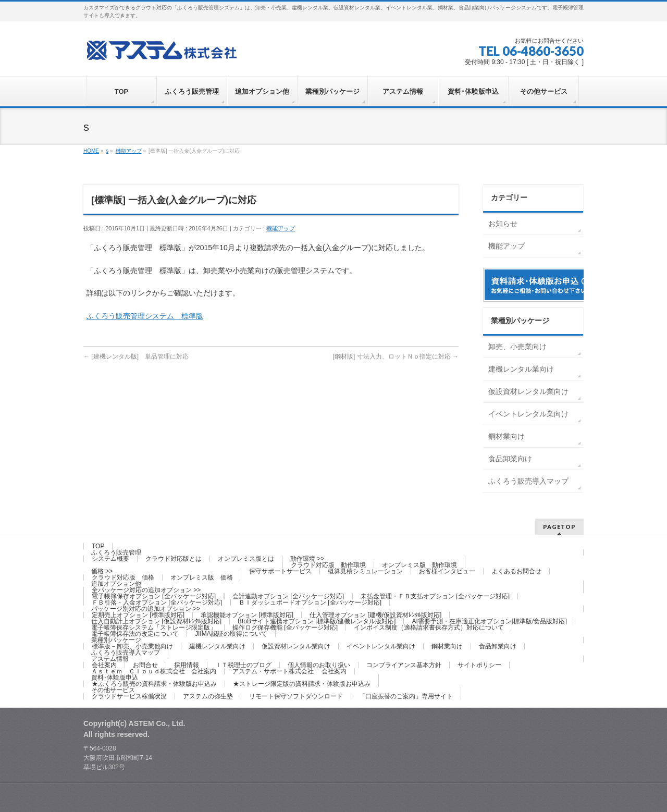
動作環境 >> (307, 559)
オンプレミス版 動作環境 (419, 565)
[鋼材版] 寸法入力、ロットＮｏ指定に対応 (396, 356)
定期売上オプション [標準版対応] (138, 615)
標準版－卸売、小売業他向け (132, 646)
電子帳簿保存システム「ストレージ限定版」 (154, 628)
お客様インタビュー (447, 571)
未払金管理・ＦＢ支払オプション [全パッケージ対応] (435, 596)
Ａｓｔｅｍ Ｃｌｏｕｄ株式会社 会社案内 (154, 671)
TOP (98, 546)
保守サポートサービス (280, 571)
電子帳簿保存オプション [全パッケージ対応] (154, 596)
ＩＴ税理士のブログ (243, 665)
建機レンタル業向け (521, 369)
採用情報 (187, 665)
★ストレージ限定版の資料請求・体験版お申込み (302, 684)
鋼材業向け (507, 436)
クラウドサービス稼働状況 (129, 696)
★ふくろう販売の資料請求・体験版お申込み (154, 684)
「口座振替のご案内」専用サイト (406, 696)
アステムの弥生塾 (208, 696)
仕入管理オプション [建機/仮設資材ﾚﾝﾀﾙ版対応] (375, 615)
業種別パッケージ (116, 640)
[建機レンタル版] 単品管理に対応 (136, 356)
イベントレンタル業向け (528, 414)
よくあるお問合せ (516, 571)
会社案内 (104, 665)
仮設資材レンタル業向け (528, 391)
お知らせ (503, 224)
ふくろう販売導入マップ (528, 481)
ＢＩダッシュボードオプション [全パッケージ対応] (310, 602)
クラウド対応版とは (174, 559)
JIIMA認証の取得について (231, 634)
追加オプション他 (116, 584)
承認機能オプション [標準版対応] (247, 615)
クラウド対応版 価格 (123, 577)
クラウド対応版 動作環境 (328, 565)
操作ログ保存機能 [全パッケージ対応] (285, 628)
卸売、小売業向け (517, 347)
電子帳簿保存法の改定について (135, 634)
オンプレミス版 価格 (202, 577)
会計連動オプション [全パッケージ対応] (288, 596)
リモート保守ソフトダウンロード (296, 696)
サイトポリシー (479, 665)
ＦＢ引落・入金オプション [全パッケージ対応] (157, 602)
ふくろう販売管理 (116, 552)
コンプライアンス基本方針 (404, 665)
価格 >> (102, 571)
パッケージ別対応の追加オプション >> (146, 609)
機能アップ (281, 228)
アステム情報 (110, 659)
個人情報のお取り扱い (319, 665)
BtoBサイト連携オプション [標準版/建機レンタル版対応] (317, 621)
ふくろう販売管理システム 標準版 (145, 316)
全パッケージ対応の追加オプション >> (146, 590)
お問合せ (145, 665)
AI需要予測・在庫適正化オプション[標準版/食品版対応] (489, 621)
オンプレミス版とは (246, 559)
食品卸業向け (510, 459)
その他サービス (113, 690)
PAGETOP (559, 527)
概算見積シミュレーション (365, 571)
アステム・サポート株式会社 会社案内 (289, 671)
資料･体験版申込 (115, 678)
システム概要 (110, 559)
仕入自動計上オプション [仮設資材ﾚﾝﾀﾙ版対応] (156, 621)
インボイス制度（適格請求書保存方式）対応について (429, 628)
